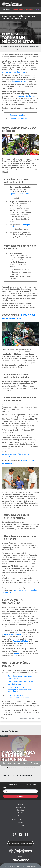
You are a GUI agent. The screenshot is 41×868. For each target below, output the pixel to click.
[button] (7, 768)
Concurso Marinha (17, 115)
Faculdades (21, 807)
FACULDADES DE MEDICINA (23, 9)
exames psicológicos (26, 96)
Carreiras (21, 810)
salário (16, 653)
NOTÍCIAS (7, 9)
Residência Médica (19, 82)
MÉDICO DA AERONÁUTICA (19, 317)
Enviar (21, 796)
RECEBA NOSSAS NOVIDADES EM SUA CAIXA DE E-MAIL (20, 786)
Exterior (21, 816)
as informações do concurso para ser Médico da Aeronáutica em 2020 (19, 454)
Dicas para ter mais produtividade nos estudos (19, 696)
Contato (20, 823)
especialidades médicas (19, 194)
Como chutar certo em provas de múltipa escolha (20, 683)
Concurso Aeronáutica (19, 119)
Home (20, 804)
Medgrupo (21, 825)
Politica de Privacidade (21, 820)
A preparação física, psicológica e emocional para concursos (20, 690)
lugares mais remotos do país (14, 72)
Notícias (20, 813)
